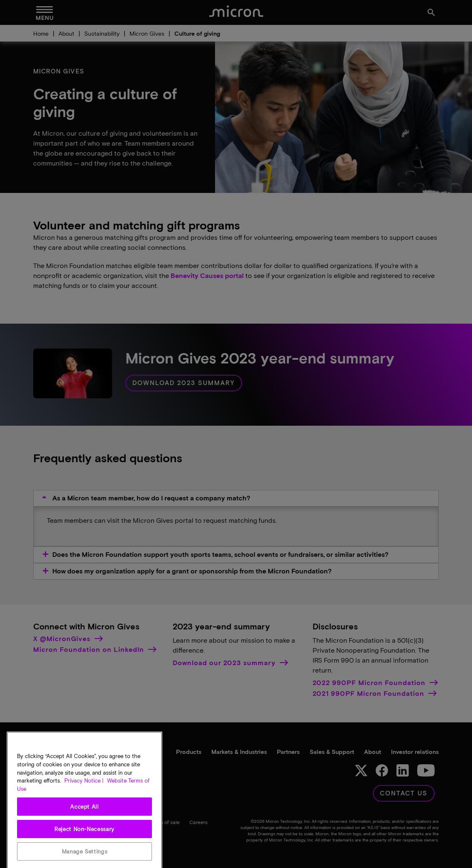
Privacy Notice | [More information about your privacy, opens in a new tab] (84, 857)
